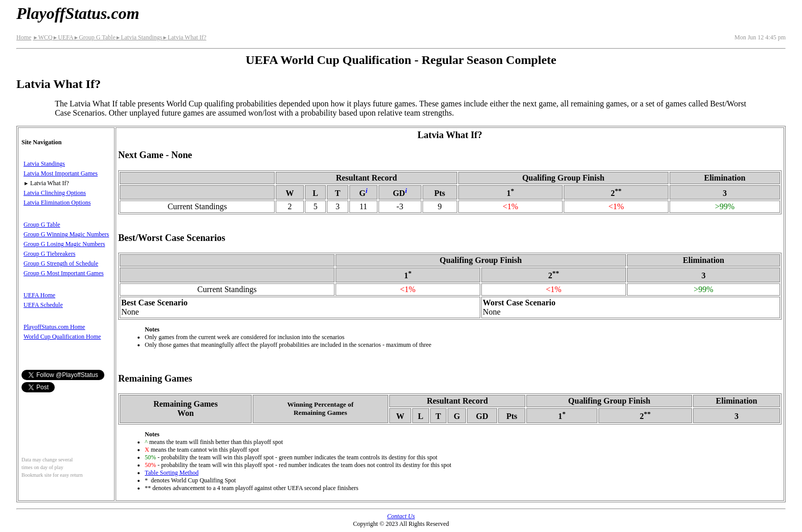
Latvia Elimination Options (57, 203)
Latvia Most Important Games (61, 173)
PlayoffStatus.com (78, 13)
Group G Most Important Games (64, 273)
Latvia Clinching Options (55, 193)
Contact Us (401, 516)
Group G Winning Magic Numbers (66, 234)
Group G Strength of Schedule (61, 263)
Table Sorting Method (172, 473)
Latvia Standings (139, 37)
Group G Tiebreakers (49, 254)
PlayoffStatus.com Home (54, 327)
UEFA (63, 37)
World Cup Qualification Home (62, 337)
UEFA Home (39, 295)
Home (24, 37)
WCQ (42, 37)
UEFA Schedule (43, 305)
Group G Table (95, 37)
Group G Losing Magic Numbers (64, 244)
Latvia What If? (184, 37)
